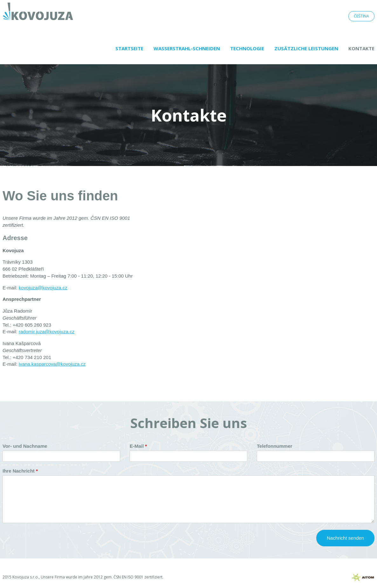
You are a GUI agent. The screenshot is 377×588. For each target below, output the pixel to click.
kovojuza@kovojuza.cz (43, 288)
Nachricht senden (345, 538)
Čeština (361, 16)
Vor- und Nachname (25, 446)
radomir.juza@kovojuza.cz (47, 332)
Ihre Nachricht (19, 471)
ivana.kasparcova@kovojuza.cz (52, 364)
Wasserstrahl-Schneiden (187, 48)
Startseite (129, 48)
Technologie (247, 48)
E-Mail (137, 446)
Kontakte (361, 48)
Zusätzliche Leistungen (306, 48)
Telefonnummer (274, 446)
